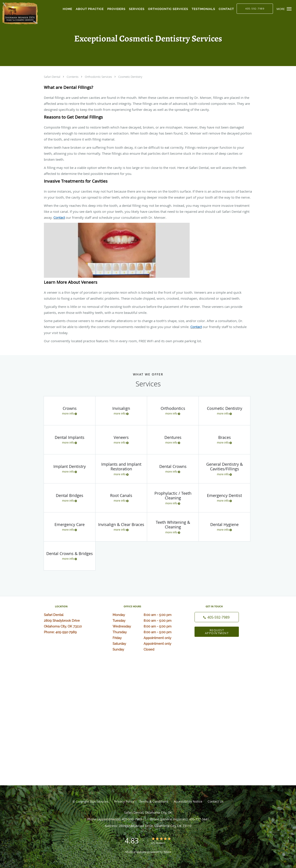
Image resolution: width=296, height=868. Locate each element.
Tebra (167, 852)
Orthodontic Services (99, 77)
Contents (73, 77)
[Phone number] (217, 617)
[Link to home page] (19, 13)
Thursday (147, 632)
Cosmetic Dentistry (130, 77)
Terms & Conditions (154, 801)
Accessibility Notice (188, 801)
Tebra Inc (102, 802)
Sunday (147, 649)
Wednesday (147, 626)
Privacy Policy (124, 801)
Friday (147, 638)
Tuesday (147, 621)
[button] (289, 9)
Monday (147, 615)
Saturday (147, 644)
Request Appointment (217, 632)
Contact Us (216, 801)
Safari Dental (52, 77)
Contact (59, 217)
